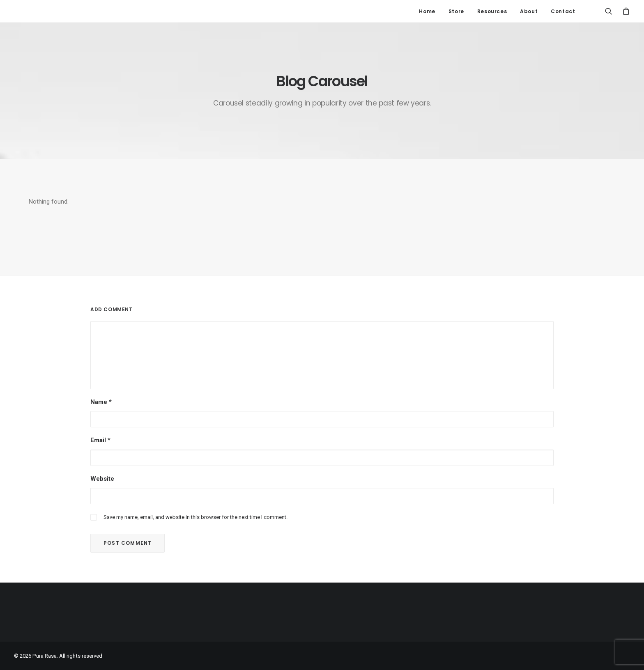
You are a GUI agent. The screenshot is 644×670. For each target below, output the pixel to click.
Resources (492, 11)
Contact (563, 11)
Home (427, 11)
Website (102, 479)
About (529, 11)
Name (101, 402)
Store (456, 11)
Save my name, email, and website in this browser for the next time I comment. (195, 517)
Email (100, 440)
